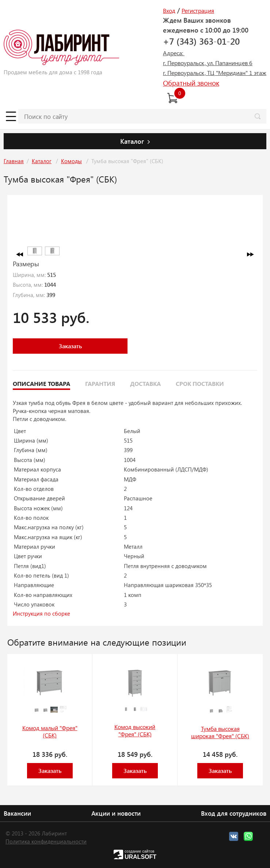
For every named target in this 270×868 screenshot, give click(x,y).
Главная (14, 161)
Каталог (42, 161)
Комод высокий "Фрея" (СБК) (135, 730)
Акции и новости (116, 813)
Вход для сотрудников (234, 813)
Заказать (70, 346)
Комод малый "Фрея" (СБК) (50, 732)
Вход (169, 10)
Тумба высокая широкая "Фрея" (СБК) (220, 732)
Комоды (71, 161)
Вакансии (17, 813)
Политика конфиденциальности (46, 841)
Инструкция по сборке (41, 613)
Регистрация (198, 10)
